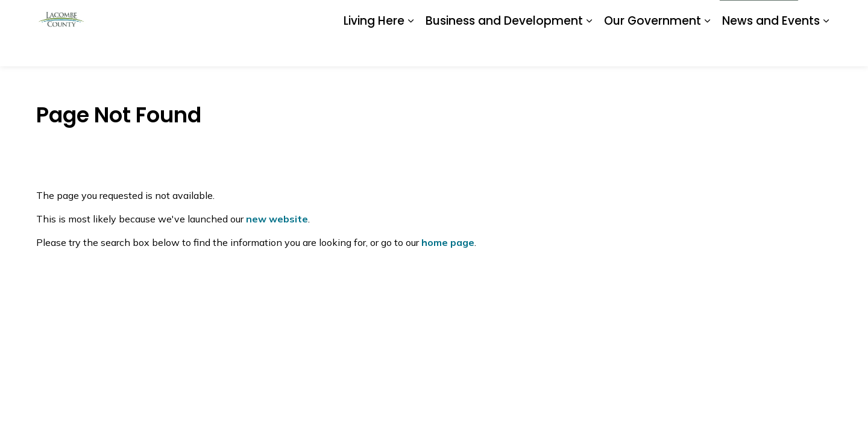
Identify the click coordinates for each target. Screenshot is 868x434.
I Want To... (759, 17)
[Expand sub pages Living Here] (410, 50)
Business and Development (504, 49)
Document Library (538, 16)
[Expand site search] (820, 17)
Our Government (653, 49)
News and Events (771, 49)
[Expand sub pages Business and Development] (589, 50)
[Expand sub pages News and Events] (826, 50)
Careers (476, 16)
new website (277, 219)
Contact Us (687, 16)
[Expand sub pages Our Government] (707, 50)
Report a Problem (618, 16)
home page (448, 242)
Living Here (374, 49)
